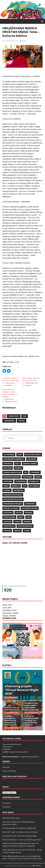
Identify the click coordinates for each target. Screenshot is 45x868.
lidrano (7, 490)
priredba (29, 513)
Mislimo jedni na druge (13, 499)
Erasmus (18, 468)
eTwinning (35, 472)
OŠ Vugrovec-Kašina (8, 661)
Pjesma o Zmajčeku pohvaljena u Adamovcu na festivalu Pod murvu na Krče (10, 719)
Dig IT (17, 464)
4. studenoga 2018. (11, 41)
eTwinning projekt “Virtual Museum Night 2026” (22, 690)
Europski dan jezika (12, 477)
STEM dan (7, 522)
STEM (28, 517)
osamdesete (30, 504)
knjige (6, 486)
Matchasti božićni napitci (11, 818)
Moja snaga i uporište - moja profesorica (32, 379)
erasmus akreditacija (12, 472)
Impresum (6, 767)
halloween (28, 477)
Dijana (24, 41)
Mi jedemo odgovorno (13, 495)
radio (21, 517)
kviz (25, 486)
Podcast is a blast (11, 508)
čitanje (27, 531)
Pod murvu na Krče (30, 508)
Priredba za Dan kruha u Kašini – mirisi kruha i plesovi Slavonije (31, 706)
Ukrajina (27, 522)
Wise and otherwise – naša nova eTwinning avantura (22, 840)
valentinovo (9, 526)
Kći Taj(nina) (7, 803)
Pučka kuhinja (9, 517)
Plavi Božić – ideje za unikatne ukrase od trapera (20, 832)
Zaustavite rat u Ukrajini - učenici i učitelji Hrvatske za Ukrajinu (10, 393)
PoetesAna (6, 807)
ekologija (8, 468)
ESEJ (25, 416)
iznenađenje (9, 421)
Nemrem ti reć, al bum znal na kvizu (12, 709)
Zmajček (17, 531)
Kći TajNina (34, 486)
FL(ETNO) (7, 665)
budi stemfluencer (33, 455)
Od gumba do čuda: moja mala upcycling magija (20, 836)
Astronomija (9, 455)
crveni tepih (14, 416)
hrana (38, 477)
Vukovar (7, 531)
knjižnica (16, 486)
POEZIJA (22, 421)
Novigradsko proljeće (13, 504)
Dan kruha (32, 459)
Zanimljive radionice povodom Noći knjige (11, 379)
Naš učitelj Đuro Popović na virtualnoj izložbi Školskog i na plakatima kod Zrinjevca (31, 719)
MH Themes (37, 866)
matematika (19, 490)
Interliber (8, 481)
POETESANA (8, 513)
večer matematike (25, 526)
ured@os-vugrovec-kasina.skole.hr (15, 752)
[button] (42, 21)
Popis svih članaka (9, 771)
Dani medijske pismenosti (14, 459)
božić (20, 455)
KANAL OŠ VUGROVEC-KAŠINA (15, 543)
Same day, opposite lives (21, 661)
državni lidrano (30, 464)
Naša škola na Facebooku (15, 776)
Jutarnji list (34, 481)
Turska (17, 522)
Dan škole (8, 464)
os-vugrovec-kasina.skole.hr (29, 757)
